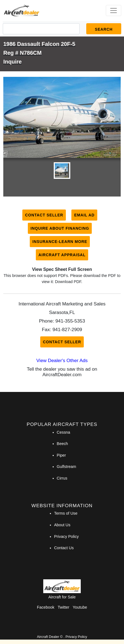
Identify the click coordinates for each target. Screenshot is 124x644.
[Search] (41, 29)
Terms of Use (66, 513)
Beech (62, 444)
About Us (62, 525)
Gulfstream (66, 467)
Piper (61, 455)
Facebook (46, 607)
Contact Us (64, 548)
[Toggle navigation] (114, 11)
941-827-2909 (67, 329)
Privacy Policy (66, 536)
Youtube (80, 607)
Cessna (64, 432)
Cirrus (62, 478)
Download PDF (68, 282)
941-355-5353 (70, 321)
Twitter (63, 607)
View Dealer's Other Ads (62, 360)
